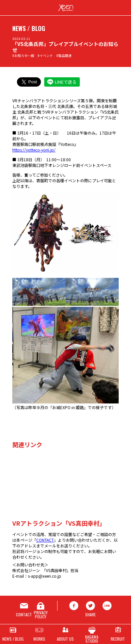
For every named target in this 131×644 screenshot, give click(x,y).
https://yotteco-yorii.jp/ (34, 150)
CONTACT (45, 540)
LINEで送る (66, 82)
